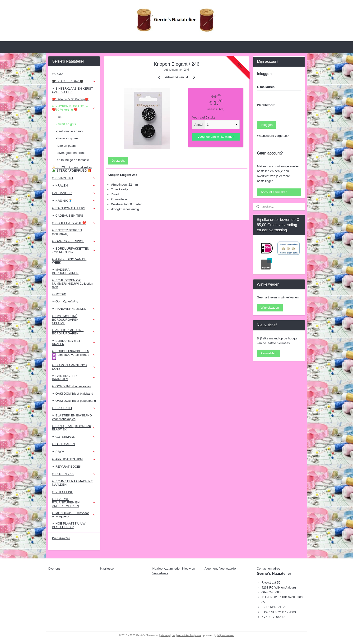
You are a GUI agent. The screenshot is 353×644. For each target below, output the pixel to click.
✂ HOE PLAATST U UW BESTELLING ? (69, 525)
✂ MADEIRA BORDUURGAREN (65, 271)
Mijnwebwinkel (226, 635)
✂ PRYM (74, 452)
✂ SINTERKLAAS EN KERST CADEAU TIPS (72, 90)
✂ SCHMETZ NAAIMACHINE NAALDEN (72, 483)
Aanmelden (268, 353)
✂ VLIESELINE (63, 492)
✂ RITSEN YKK (74, 474)
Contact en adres (268, 569)
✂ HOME (58, 74)
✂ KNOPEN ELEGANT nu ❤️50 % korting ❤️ (74, 108)
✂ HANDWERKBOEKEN (74, 309)
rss (174, 635)
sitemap (165, 635)
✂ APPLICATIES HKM (74, 459)
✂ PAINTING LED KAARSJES (74, 377)
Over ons (54, 569)
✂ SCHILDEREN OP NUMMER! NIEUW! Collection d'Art (72, 284)
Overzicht (118, 161)
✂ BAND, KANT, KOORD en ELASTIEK (74, 428)
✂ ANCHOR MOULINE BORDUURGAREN (74, 332)
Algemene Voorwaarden (221, 569)
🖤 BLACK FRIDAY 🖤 (74, 81)
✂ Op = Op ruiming (65, 301)
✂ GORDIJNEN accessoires (71, 386)
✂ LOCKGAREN (63, 444)
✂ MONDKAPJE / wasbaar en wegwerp (74, 515)
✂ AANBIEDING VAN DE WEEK (69, 261)
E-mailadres (266, 87)
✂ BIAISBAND (74, 408)
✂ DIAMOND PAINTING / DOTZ (74, 367)
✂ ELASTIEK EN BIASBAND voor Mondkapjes (72, 417)
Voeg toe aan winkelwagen (216, 137)
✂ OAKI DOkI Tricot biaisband (73, 394)
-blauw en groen (67, 138)
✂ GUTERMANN (74, 437)
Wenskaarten (61, 538)
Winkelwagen (270, 308)
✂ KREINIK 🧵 (74, 201)
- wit (59, 117)
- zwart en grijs (66, 124)
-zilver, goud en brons (70, 153)
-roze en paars (66, 146)
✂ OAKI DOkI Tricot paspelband (74, 401)
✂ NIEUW (59, 294)
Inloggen (267, 125)
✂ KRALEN (74, 186)
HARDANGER (74, 193)
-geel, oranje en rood (70, 131)
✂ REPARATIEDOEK (67, 467)
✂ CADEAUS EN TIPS (67, 216)
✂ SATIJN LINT (74, 178)
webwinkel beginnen (189, 635)
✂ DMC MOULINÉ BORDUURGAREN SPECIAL (74, 320)
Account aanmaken (274, 192)
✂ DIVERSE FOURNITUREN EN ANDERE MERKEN (74, 502)
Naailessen (108, 569)
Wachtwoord (266, 105)
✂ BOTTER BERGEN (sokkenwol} (67, 232)
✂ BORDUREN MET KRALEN (74, 342)
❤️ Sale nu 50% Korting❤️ (70, 99)
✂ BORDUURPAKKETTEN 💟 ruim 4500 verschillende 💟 (74, 355)
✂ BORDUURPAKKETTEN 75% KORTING (74, 250)
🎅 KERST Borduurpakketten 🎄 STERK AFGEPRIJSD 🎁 (72, 169)
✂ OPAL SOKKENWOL (74, 241)
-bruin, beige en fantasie (72, 160)
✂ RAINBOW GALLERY (74, 208)
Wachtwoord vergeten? (273, 136)
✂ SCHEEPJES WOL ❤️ (74, 223)
